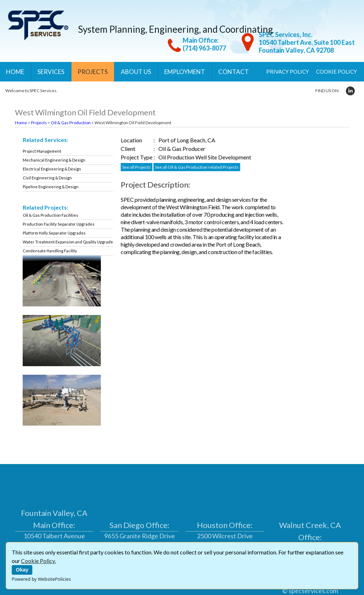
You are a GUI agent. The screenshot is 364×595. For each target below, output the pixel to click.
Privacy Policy (288, 72)
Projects (93, 72)
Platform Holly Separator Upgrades (58, 233)
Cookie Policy (336, 72)
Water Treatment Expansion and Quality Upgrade (71, 242)
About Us (136, 72)
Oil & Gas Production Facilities (54, 215)
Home (15, 72)
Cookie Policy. (38, 561)
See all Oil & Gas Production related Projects (203, 167)
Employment (185, 72)
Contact (234, 72)
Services (51, 72)
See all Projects (143, 167)
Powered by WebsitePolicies (41, 579)
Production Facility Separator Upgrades (62, 224)
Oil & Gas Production (71, 123)
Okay (22, 570)
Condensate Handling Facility (53, 251)
